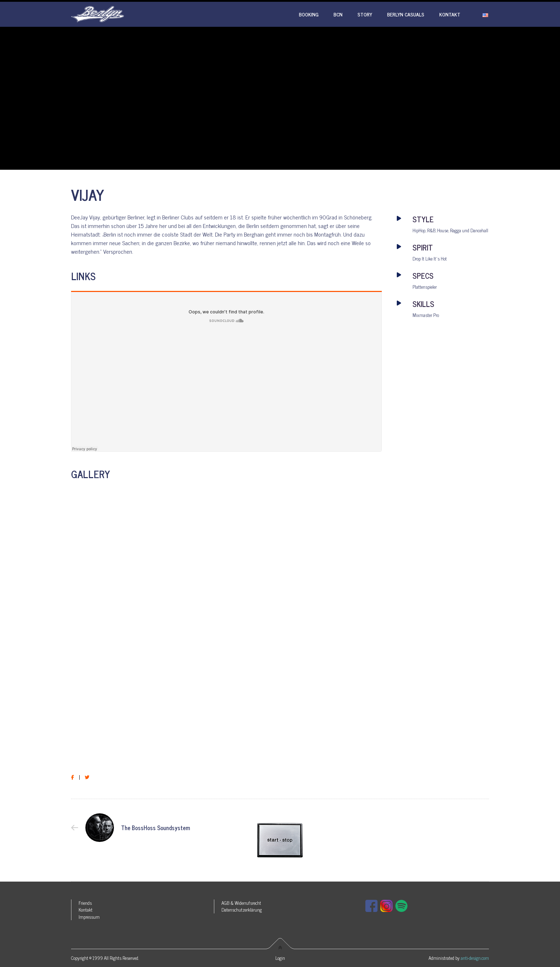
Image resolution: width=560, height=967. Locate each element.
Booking (309, 14)
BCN (338, 14)
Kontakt (450, 14)
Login (280, 958)
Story (365, 14)
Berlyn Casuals (406, 14)
